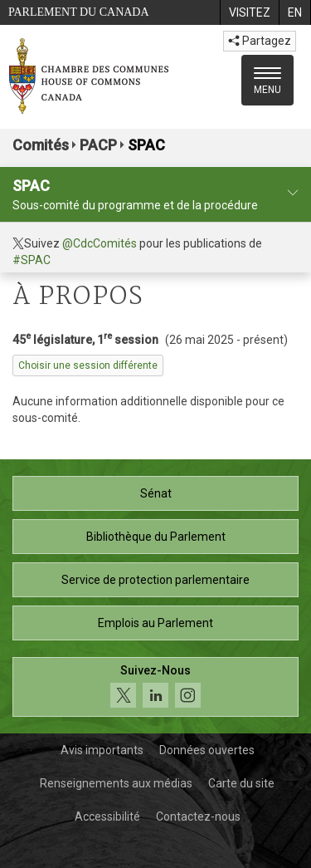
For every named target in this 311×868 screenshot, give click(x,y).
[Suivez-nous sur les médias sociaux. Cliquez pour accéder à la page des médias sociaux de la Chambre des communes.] (155, 687)
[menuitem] (249, 12)
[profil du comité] (293, 193)
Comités (41, 145)
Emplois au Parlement (155, 623)
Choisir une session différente (88, 365)
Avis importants (102, 750)
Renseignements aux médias (116, 783)
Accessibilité (107, 817)
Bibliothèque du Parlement (156, 537)
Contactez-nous (198, 817)
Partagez (260, 41)
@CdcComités (100, 243)
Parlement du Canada (79, 12)
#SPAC (32, 260)
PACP (98, 145)
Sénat (156, 493)
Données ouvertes (207, 750)
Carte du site (241, 783)
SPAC (146, 145)
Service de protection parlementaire (155, 580)
